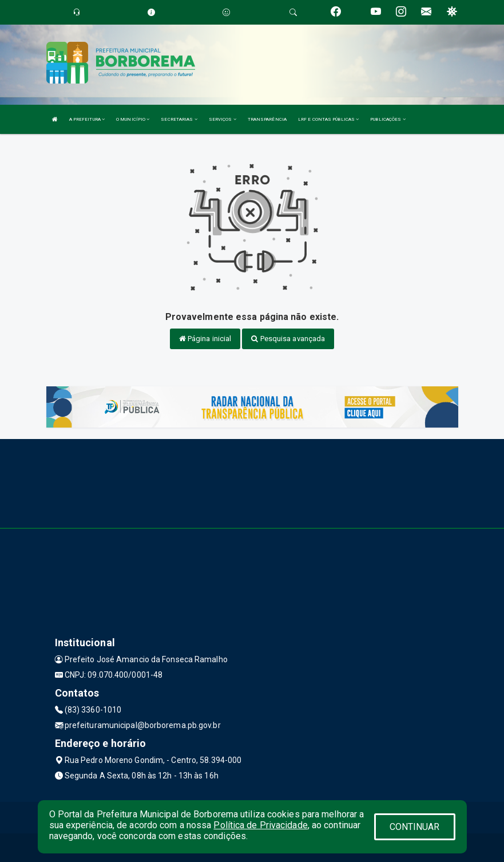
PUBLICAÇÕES (388, 119)
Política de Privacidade (260, 825)
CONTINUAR (415, 827)
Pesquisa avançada (288, 339)
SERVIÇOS (223, 119)
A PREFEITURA (87, 119)
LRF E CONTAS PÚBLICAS (328, 119)
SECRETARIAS (179, 119)
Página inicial (205, 339)
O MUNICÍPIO (133, 119)
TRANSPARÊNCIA (267, 119)
